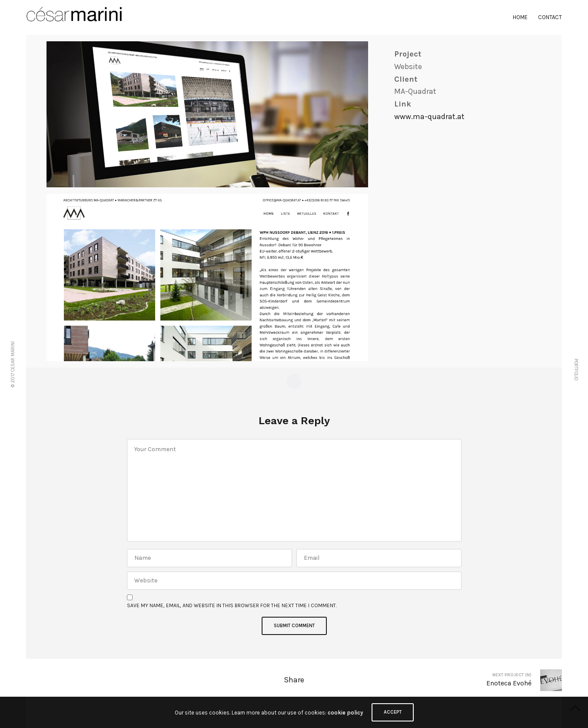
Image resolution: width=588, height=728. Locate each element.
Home (520, 17)
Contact (550, 17)
